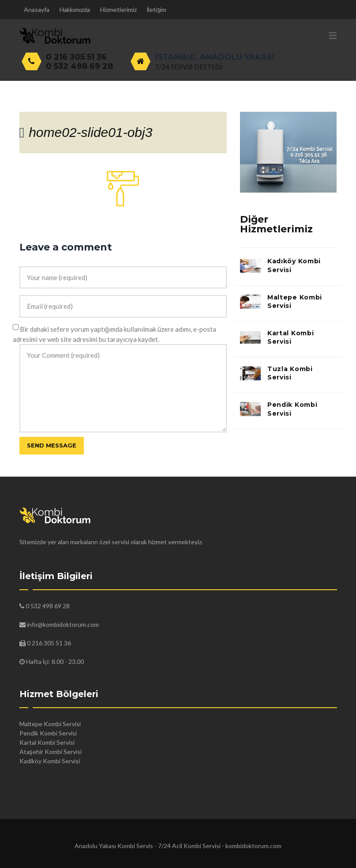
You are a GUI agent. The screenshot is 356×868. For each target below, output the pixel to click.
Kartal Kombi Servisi (290, 337)
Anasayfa (37, 9)
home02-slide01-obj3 (90, 132)
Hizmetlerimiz (118, 9)
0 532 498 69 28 (79, 66)
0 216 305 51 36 (76, 57)
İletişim (157, 9)
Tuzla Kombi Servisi (290, 373)
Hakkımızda (75, 9)
